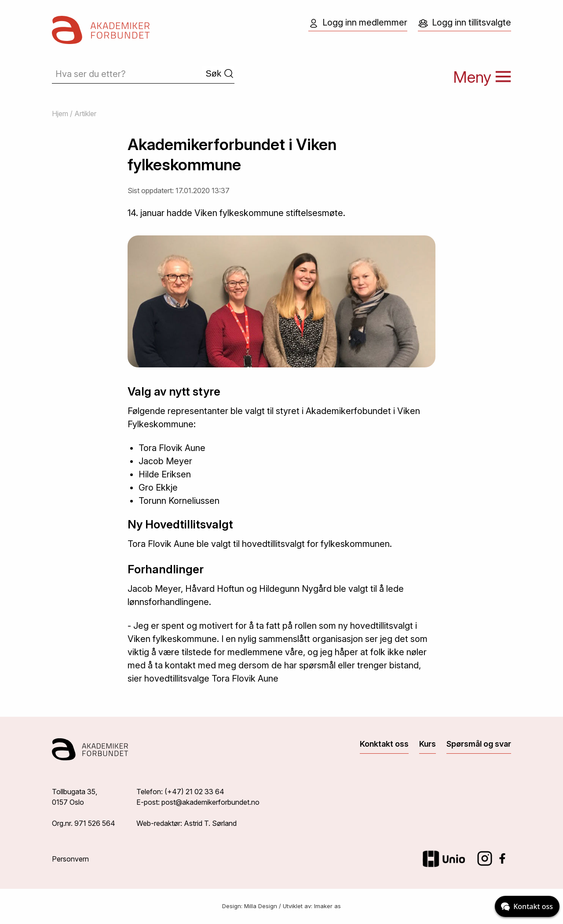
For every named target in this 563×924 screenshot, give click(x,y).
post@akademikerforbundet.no (210, 802)
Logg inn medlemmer (358, 23)
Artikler (85, 114)
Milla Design (261, 906)
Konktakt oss (384, 744)
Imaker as (327, 906)
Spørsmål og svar (479, 744)
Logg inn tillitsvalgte (464, 23)
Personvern (70, 859)
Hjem (60, 114)
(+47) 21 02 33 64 (194, 792)
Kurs (428, 744)
